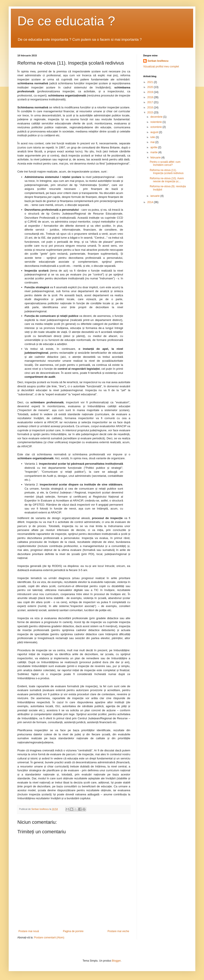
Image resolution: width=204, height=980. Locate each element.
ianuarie (155, 196)
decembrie (157, 117)
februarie (156, 158)
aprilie (154, 147)
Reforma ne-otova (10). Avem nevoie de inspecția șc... (167, 180)
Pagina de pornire (73, 931)
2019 (151, 92)
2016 (151, 107)
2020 (151, 87)
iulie (153, 137)
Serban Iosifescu (158, 61)
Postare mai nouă (29, 931)
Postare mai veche (118, 931)
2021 (151, 82)
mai (153, 142)
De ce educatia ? (66, 21)
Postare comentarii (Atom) (49, 938)
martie (154, 152)
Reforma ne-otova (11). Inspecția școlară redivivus (167, 172)
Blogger (116, 961)
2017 (151, 102)
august (155, 132)
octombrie (156, 127)
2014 (151, 202)
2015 (151, 112)
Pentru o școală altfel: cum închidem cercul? (165, 163)
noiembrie (156, 122)
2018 (151, 97)
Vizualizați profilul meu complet (161, 67)
